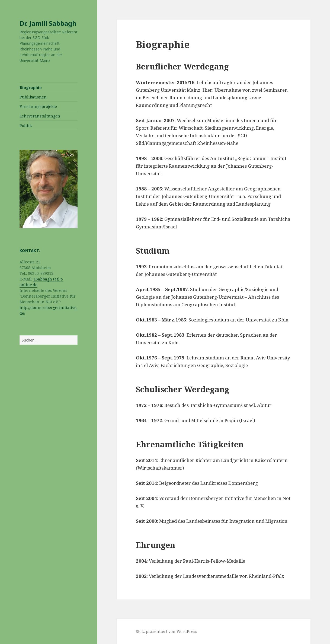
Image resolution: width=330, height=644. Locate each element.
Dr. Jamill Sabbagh (48, 23)
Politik (26, 125)
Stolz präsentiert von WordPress (166, 631)
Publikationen (33, 97)
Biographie (31, 87)
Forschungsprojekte (38, 106)
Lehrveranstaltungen (40, 116)
